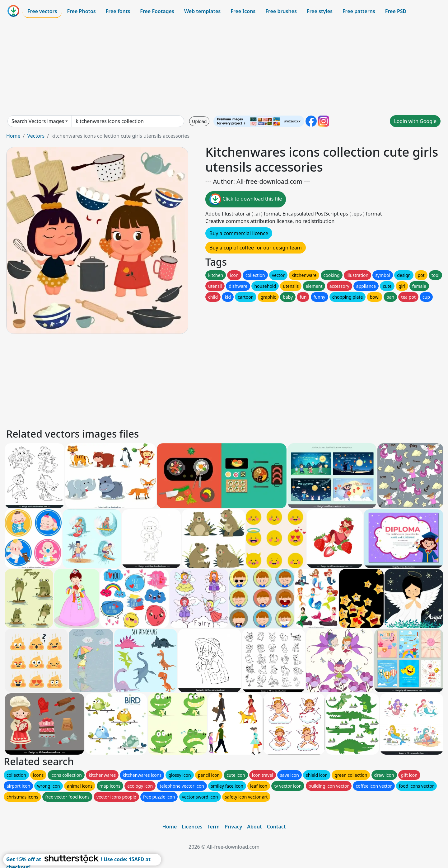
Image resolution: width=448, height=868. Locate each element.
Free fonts (118, 11)
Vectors (36, 136)
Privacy (233, 827)
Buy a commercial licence (239, 233)
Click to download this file (246, 199)
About (254, 827)
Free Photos (81, 11)
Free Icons (243, 11)
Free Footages (157, 11)
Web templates (202, 11)
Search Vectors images (38, 121)
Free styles (320, 11)
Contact (276, 827)
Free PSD (396, 11)
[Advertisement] (224, 67)
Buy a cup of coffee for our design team (256, 248)
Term (213, 827)
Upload (199, 121)
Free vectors (42, 11)
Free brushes (281, 11)
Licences (192, 827)
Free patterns (359, 11)
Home (13, 136)
